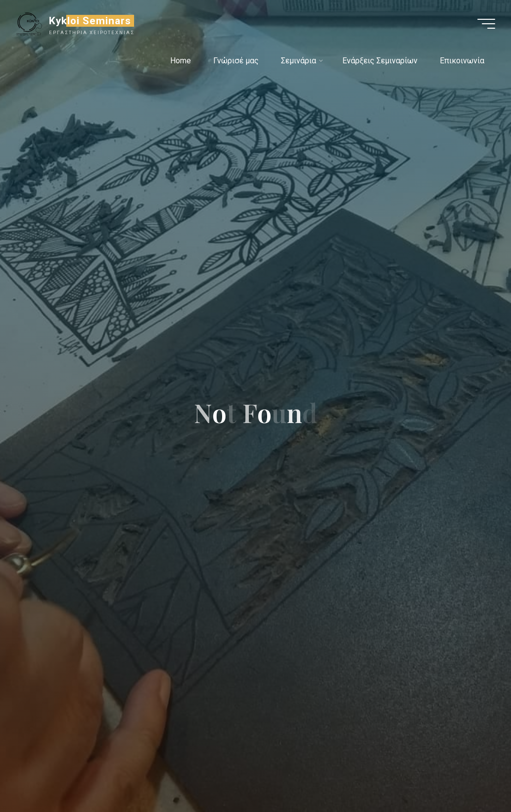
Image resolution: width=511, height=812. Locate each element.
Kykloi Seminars (90, 21)
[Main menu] (486, 24)
